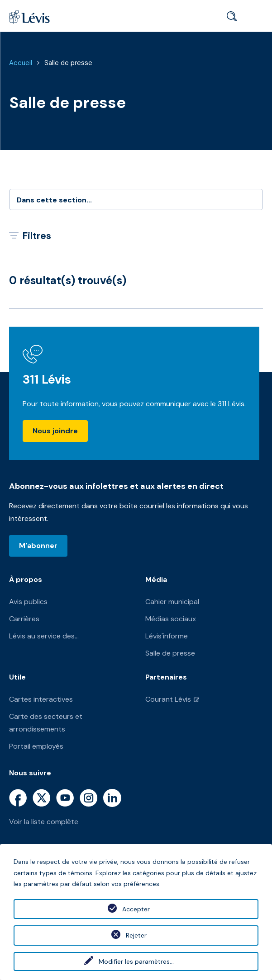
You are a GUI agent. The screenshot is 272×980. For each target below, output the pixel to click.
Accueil (21, 63)
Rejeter (136, 935)
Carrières (24, 619)
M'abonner (38, 546)
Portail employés (36, 746)
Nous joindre (55, 431)
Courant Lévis (168, 699)
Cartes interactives (41, 699)
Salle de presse (68, 63)
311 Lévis (47, 379)
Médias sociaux (171, 619)
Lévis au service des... (44, 636)
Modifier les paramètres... (136, 961)
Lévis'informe (167, 636)
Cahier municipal (172, 602)
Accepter (136, 909)
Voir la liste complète (44, 822)
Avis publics (28, 602)
